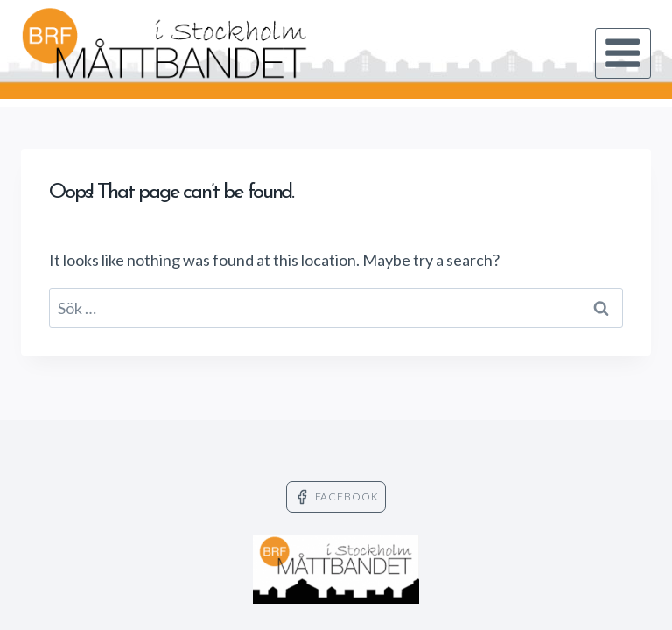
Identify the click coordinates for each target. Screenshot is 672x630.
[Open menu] (623, 53)
